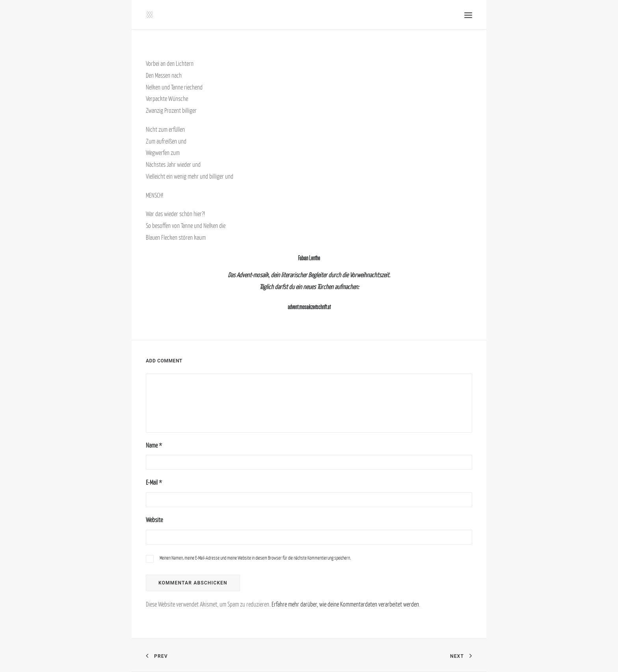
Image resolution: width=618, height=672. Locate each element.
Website (154, 520)
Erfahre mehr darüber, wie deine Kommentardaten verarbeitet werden (345, 604)
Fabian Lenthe (309, 258)
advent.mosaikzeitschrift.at (309, 307)
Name (154, 445)
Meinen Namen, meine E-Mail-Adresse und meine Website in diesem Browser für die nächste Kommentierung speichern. (255, 558)
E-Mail (154, 482)
